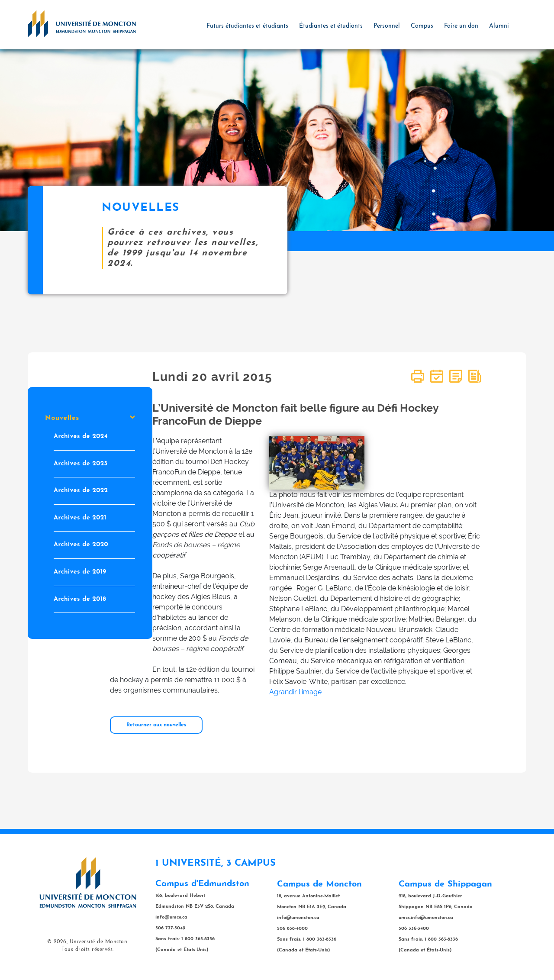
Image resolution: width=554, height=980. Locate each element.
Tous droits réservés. (88, 950)
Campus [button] (422, 26)
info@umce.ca (171, 917)
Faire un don (461, 26)
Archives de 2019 (80, 572)
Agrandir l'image (295, 692)
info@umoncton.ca (298, 918)
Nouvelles (90, 418)
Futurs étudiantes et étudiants (247, 26)
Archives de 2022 (81, 491)
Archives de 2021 (80, 517)
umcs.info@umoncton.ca (426, 918)
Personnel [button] (387, 26)
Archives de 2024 (81, 437)
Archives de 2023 (81, 463)
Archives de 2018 (80, 599)
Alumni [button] (499, 26)
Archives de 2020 (81, 545)
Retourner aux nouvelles (156, 725)
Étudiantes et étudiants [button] (331, 26)
